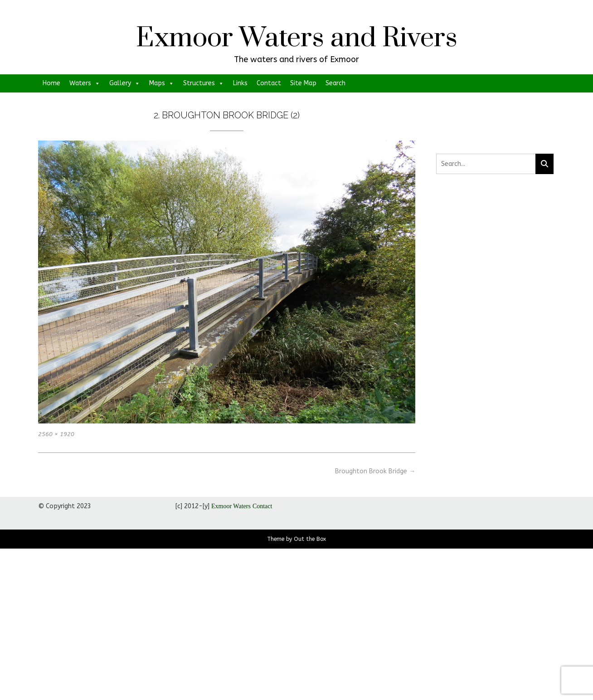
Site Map (303, 83)
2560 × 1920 (56, 434)
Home (51, 83)
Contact (269, 83)
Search (335, 83)
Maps (162, 83)
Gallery (125, 83)
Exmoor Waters (231, 506)
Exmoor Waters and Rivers (297, 39)
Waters (85, 83)
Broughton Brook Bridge (375, 471)
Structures (204, 83)
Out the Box (310, 539)
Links (240, 83)
